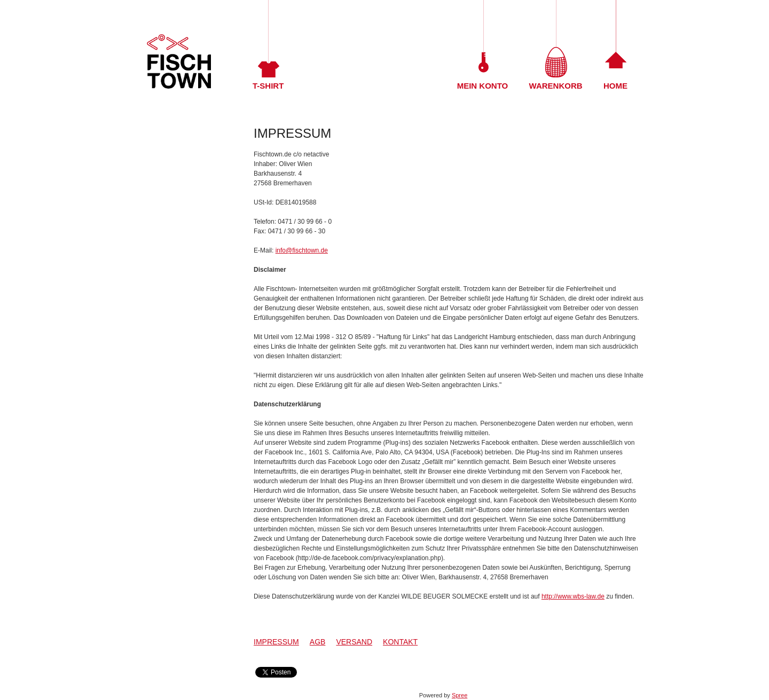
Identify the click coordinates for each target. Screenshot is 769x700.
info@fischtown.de (302, 250)
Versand (354, 642)
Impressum (276, 642)
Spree (460, 695)
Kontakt (400, 642)
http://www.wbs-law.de (573, 596)
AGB (318, 642)
